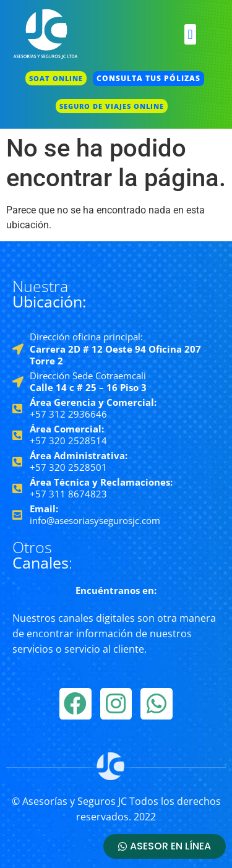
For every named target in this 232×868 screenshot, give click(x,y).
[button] (190, 34)
